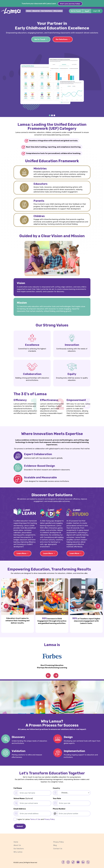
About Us (36, 12)
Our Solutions (47, 12)
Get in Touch (76, 12)
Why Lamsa (58, 12)
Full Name (18, 787)
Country (56, 787)
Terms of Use (35, 818)
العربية (87, 12)
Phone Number (59, 808)
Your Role (57, 798)
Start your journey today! (71, 4)
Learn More (22, 553)
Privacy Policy (49, 818)
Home (29, 12)
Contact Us (58, 848)
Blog (55, 844)
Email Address (20, 808)
